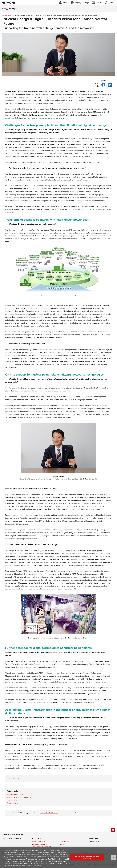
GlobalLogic (12, 803)
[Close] (113, 859)
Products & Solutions (11, 838)
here (42, 865)
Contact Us (93, 842)
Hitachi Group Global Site (14, 835)
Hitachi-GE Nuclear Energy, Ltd (19, 797)
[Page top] (113, 830)
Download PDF (13, 778)
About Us (35, 838)
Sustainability (65, 841)
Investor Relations (39, 844)
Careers (63, 844)
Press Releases (38, 841)
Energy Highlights (7, 15)
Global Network (95, 838)
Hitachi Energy (13, 800)
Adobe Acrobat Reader (49, 813)
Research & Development (41, 847)
